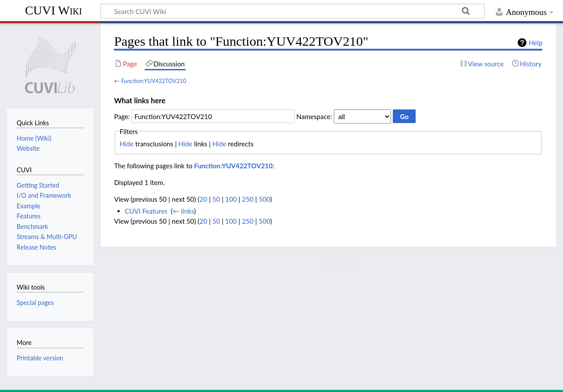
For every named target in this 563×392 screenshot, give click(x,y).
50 (216, 199)
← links (183, 211)
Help (536, 43)
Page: (122, 116)
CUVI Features (146, 211)
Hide (127, 144)
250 (248, 199)
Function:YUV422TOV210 (154, 81)
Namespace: (314, 116)
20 (203, 199)
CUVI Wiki (54, 10)
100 (231, 199)
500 (264, 199)
